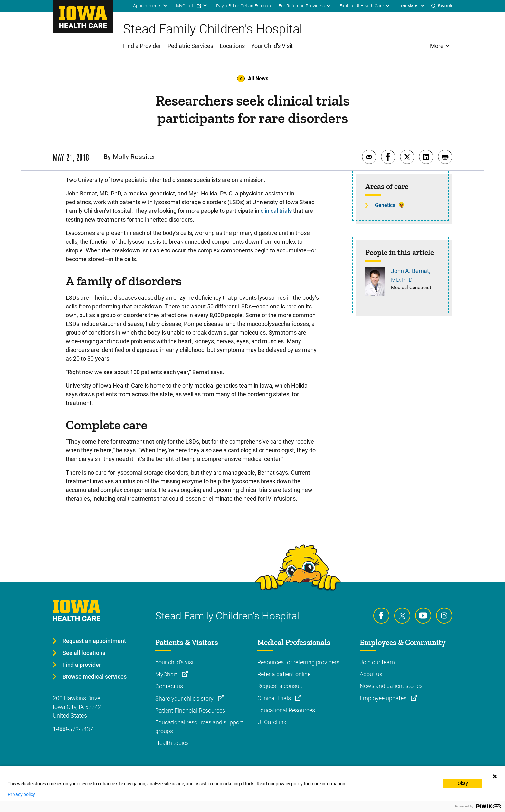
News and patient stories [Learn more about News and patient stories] (391, 686)
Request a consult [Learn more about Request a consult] (280, 686)
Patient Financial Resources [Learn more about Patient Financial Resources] (190, 710)
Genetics (385, 205)
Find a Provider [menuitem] (142, 46)
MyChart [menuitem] (185, 6)
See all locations (84, 653)
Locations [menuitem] (232, 46)
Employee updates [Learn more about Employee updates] (384, 698)
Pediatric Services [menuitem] (190, 46)
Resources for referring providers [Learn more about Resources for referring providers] (298, 662)
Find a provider (82, 665)
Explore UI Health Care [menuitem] (362, 6)
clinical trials (276, 211)
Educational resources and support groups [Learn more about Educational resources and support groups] (199, 727)
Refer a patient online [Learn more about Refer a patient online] (284, 674)
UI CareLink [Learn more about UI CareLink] (272, 722)
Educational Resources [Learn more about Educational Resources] (286, 710)
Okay (463, 783)
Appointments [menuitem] (147, 6)
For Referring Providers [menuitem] (302, 6)
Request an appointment (94, 641)
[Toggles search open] (442, 6)
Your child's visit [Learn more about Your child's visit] (175, 662)
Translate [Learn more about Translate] (408, 5)
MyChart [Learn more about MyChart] (167, 674)
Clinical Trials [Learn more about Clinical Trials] (275, 698)
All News (253, 79)
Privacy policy (21, 794)
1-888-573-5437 (73, 729)
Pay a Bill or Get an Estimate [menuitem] (244, 6)
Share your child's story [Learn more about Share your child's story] (185, 699)
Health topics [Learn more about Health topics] (172, 743)
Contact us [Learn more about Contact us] (169, 686)
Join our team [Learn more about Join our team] (377, 662)
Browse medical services (95, 677)
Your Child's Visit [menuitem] (272, 46)
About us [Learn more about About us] (371, 674)
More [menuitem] (437, 46)
